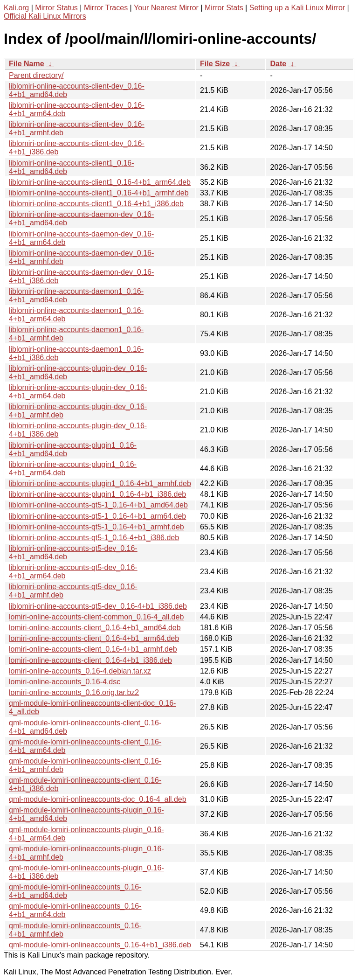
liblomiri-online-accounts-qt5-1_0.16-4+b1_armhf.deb (96, 527)
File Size (215, 64)
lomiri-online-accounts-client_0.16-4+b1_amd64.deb (95, 628)
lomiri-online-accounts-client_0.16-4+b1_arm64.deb (94, 638)
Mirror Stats (224, 8)
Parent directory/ (36, 75)
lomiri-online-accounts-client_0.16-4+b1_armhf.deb (93, 649)
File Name (27, 64)
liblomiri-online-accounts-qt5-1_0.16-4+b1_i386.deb (94, 538)
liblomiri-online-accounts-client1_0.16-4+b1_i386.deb (96, 204)
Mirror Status (56, 8)
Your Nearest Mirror (166, 8)
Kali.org (16, 8)
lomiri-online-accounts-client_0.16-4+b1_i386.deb (90, 660)
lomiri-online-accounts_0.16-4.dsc (65, 682)
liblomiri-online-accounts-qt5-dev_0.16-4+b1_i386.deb (98, 606)
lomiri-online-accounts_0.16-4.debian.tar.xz (80, 671)
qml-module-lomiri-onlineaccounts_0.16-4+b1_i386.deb (100, 945)
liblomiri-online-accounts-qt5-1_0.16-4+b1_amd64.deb (98, 505)
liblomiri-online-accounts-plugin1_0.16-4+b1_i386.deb (97, 494)
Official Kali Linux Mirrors (45, 16)
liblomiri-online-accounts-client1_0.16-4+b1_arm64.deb (100, 182)
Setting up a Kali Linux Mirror (297, 8)
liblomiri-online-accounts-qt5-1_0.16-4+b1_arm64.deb (97, 516)
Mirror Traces (106, 8)
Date (278, 64)
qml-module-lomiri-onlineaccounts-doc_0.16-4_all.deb (98, 799)
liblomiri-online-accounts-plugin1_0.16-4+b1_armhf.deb (100, 483)
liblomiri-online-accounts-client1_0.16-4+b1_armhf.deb (99, 193)
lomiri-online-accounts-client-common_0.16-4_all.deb (96, 617)
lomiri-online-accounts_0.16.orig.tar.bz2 (74, 692)
